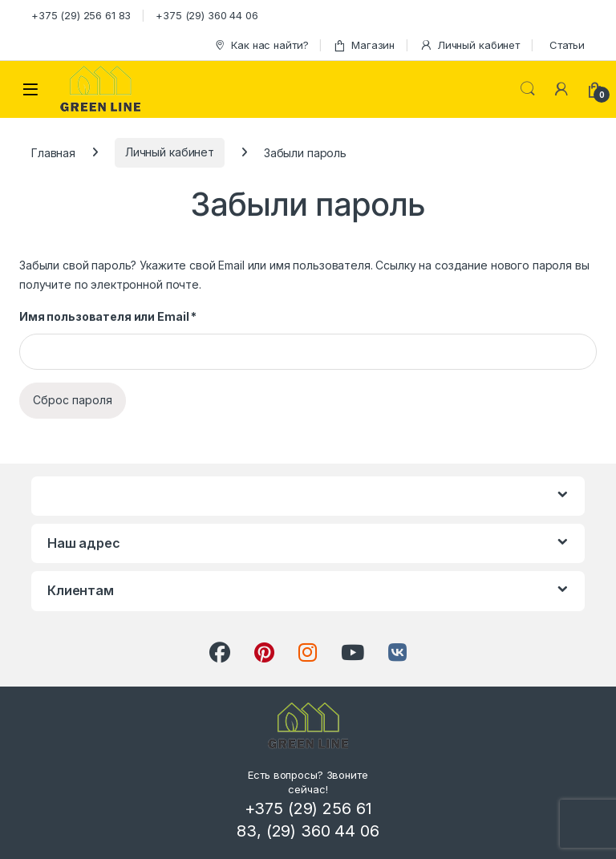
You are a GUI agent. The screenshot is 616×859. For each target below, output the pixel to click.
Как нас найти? (261, 45)
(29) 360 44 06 (323, 831)
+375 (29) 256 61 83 (81, 15)
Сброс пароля (73, 400)
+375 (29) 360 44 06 (207, 15)
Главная (53, 152)
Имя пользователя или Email (108, 316)
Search (528, 89)
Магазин (364, 45)
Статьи (567, 45)
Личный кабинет (470, 45)
